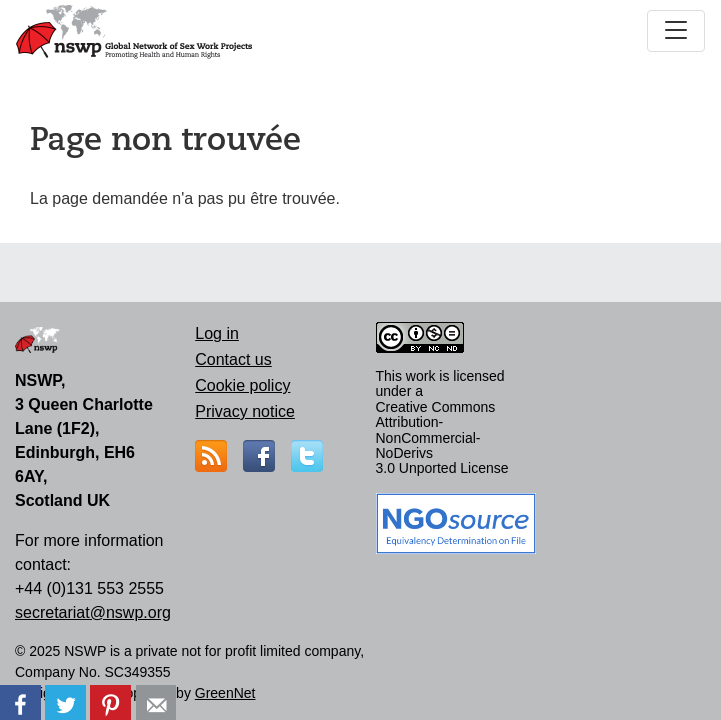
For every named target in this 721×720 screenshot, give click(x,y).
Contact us (233, 359)
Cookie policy (242, 385)
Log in (217, 333)
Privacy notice (245, 411)
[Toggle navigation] (676, 31)
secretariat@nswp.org (93, 612)
